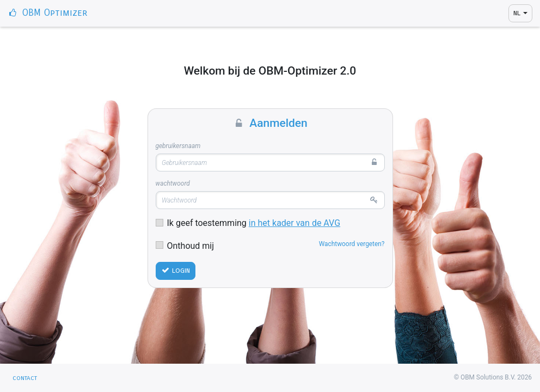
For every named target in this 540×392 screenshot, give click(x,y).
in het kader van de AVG (294, 223)
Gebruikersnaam (178, 146)
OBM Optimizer (47, 13)
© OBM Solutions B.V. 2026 (493, 377)
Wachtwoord (173, 183)
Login (176, 270)
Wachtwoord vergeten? (352, 244)
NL (517, 13)
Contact (25, 378)
